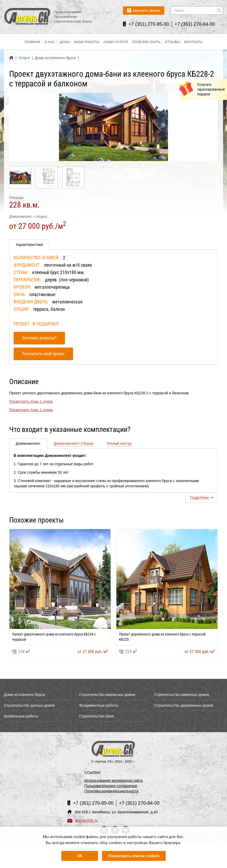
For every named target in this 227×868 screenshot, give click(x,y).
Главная (33, 42)
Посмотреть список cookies (134, 856)
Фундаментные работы (99, 705)
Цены (64, 42)
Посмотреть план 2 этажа (31, 410)
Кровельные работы (21, 716)
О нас (50, 42)
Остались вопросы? (39, 338)
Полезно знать (146, 42)
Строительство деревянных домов (184, 705)
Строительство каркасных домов (107, 695)
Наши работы (86, 42)
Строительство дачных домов (29, 705)
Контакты (193, 42)
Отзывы (172, 42)
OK (80, 856)
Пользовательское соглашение (111, 786)
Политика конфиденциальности (112, 791)
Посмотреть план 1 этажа (31, 401)
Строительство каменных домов (182, 695)
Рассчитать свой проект (43, 354)
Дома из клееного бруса (24, 695)
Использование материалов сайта (114, 781)
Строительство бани (96, 716)
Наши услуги (116, 42)
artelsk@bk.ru (83, 820)
